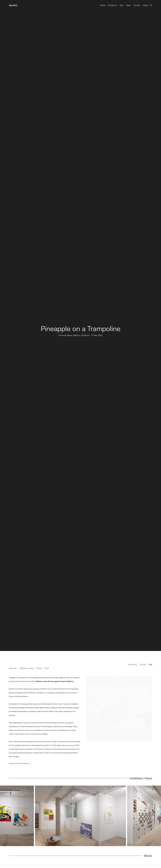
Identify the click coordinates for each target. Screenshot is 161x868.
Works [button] (39, 668)
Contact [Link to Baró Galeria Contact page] (137, 5)
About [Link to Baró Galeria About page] (146, 5)
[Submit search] (151, 5)
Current (143, 664)
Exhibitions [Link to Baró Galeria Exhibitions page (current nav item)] (112, 5)
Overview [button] (13, 668)
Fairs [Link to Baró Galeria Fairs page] (122, 5)
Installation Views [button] (26, 668)
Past (150, 664)
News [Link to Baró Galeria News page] (129, 5)
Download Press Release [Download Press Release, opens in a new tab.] (19, 763)
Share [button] (47, 668)
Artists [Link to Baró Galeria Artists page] (103, 5)
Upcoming (132, 664)
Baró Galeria (13, 5)
